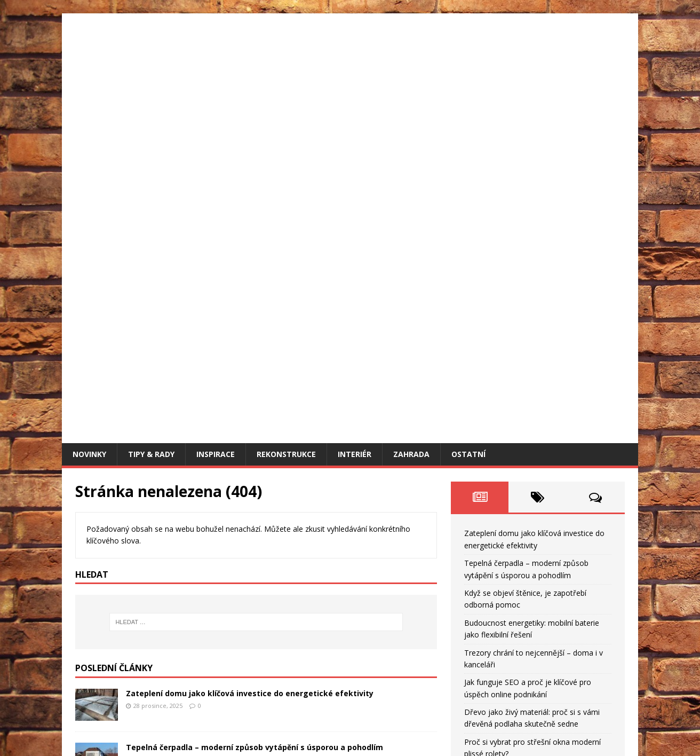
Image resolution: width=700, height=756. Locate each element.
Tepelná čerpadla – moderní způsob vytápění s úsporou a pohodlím (254, 389)
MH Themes (225, 732)
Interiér (355, 96)
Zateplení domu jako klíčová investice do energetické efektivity (250, 335)
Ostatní (468, 96)
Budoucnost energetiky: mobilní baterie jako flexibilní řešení (242, 497)
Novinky (89, 96)
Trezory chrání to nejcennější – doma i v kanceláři (221, 551)
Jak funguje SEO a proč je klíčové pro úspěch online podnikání (243, 605)
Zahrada (411, 96)
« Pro (460, 638)
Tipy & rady (151, 96)
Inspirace (216, 96)
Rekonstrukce (286, 96)
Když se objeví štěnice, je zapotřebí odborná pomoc (224, 443)
